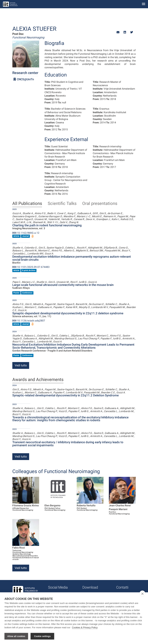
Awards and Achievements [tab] (38, 380)
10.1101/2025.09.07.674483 (31, 267)
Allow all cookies (16, 636)
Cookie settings (42, 636)
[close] (142, 594)
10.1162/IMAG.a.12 (26, 233)
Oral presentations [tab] (100, 204)
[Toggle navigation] (144, 4)
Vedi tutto (21, 365)
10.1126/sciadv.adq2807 (29, 321)
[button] (118, 32)
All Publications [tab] (27, 204)
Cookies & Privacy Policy (85, 628)
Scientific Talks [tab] (62, 204)
